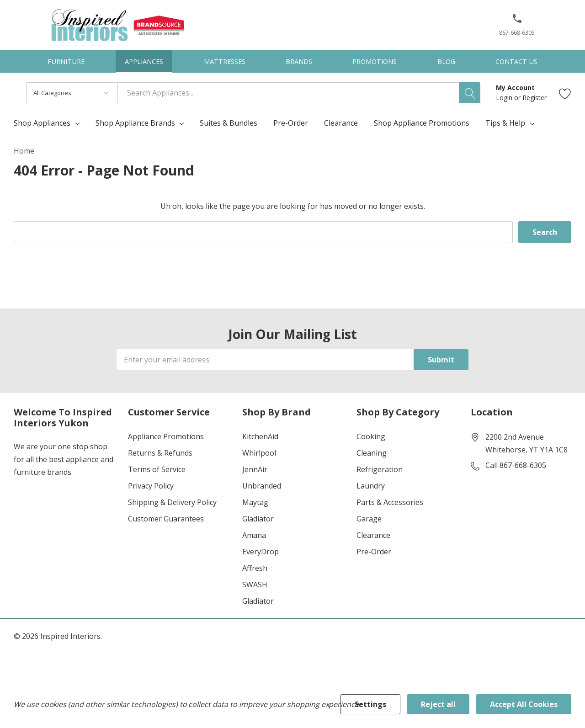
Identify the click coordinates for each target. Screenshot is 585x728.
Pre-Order (374, 552)
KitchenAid (260, 436)
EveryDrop (261, 552)
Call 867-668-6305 (516, 465)
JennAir (255, 469)
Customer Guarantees (166, 519)
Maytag (255, 502)
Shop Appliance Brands (135, 123)
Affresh (255, 568)
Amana (254, 535)
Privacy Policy (151, 486)
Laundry (371, 486)
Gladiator (258, 519)
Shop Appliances (42, 123)
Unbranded (262, 486)
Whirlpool (259, 453)
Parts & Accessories (390, 502)
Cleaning (372, 453)
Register (534, 98)
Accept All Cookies (524, 704)
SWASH (255, 585)
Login (505, 98)
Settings (370, 704)
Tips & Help (505, 123)
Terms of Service (157, 469)
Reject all (438, 704)
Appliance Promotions (166, 436)
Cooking (371, 436)
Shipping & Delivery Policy (172, 502)
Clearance (373, 535)
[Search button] (470, 93)
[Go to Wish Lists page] (565, 93)
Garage (369, 519)
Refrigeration (380, 469)
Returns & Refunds (160, 453)
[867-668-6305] (517, 28)
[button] (517, 22)
